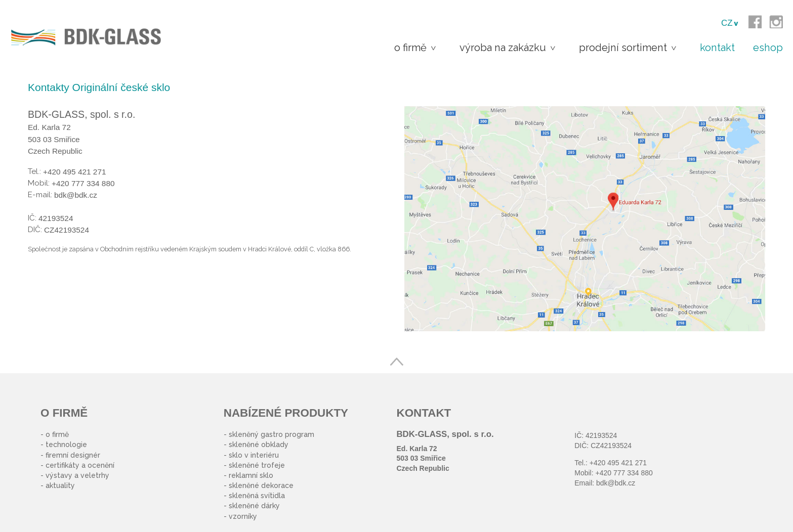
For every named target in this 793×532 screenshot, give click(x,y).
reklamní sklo (251, 475)
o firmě (57, 434)
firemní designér (73, 455)
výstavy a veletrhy (77, 475)
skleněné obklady (259, 445)
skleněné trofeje (257, 465)
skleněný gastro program (272, 434)
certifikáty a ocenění (80, 465)
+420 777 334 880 (624, 473)
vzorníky (243, 516)
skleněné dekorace (261, 485)
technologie (66, 445)
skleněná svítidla (257, 496)
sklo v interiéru (254, 455)
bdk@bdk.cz (616, 483)
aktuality (60, 485)
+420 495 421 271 (618, 463)
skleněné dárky (254, 506)
